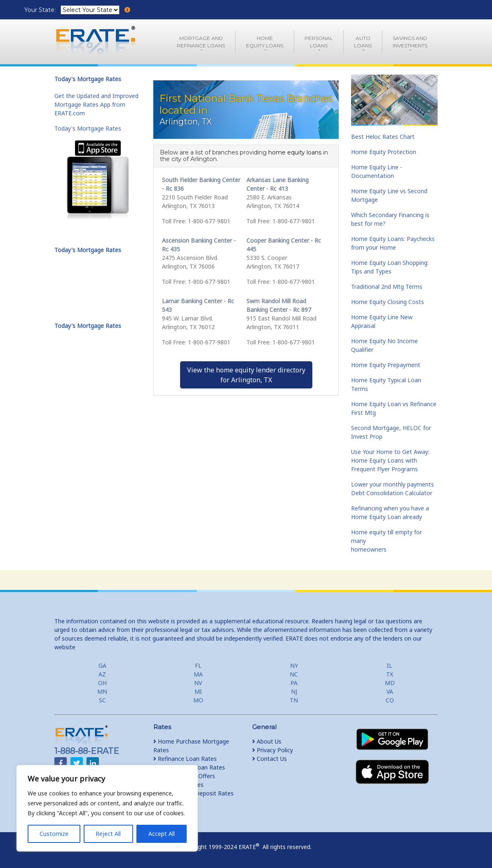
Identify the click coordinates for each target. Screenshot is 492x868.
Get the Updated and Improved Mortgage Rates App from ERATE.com (96, 104)
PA (294, 683)
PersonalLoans (319, 42)
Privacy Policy (273, 750)
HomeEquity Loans (265, 42)
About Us (267, 741)
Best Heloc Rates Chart (383, 137)
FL (198, 666)
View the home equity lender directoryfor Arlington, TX (246, 375)
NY (294, 666)
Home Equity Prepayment (386, 365)
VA (390, 691)
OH (102, 683)
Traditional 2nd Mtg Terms (387, 287)
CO (390, 700)
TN (294, 700)
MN (102, 691)
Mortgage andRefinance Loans (201, 42)
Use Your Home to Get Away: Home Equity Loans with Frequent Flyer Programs (390, 460)
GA (102, 666)
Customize (54, 834)
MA (198, 674)
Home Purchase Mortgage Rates (191, 746)
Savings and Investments (410, 42)
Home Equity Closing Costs (388, 302)
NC (294, 674)
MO (198, 700)
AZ (102, 674)
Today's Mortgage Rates (88, 128)
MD (390, 683)
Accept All (162, 834)
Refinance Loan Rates (185, 759)
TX (390, 674)
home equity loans (295, 152)
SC (102, 700)
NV (198, 683)
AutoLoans (363, 42)
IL (390, 666)
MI (198, 691)
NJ (294, 691)
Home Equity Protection (384, 152)
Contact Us (269, 759)
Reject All (108, 834)
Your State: (41, 10)
